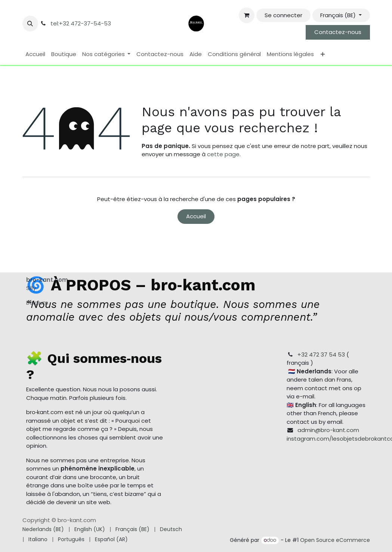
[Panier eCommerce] (247, 15)
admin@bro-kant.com (328, 430)
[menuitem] (35, 54)
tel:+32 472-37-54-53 (81, 23)
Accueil (196, 216)
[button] (30, 24)
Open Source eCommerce (335, 540)
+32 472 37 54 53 (321, 354)
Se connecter (283, 15)
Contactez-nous (338, 32)
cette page (223, 154)
